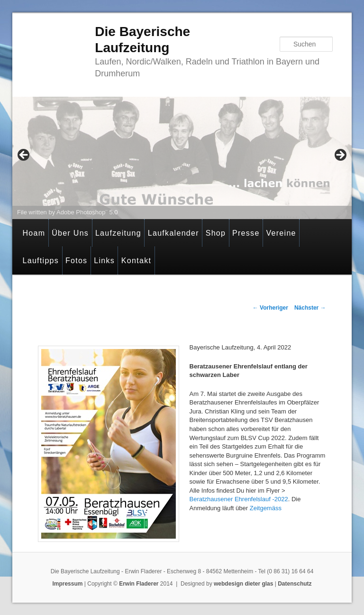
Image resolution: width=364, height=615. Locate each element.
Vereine (281, 233)
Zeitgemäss (266, 508)
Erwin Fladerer (139, 584)
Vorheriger (270, 308)
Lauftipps (41, 261)
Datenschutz (295, 584)
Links (104, 261)
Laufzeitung (118, 233)
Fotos (77, 261)
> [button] (340, 156)
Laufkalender (173, 233)
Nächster (310, 308)
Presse (246, 233)
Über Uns (70, 233)
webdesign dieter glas (243, 584)
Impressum (67, 584)
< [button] (24, 156)
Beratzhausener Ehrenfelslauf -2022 (239, 499)
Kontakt (136, 261)
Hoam (34, 233)
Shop (216, 233)
